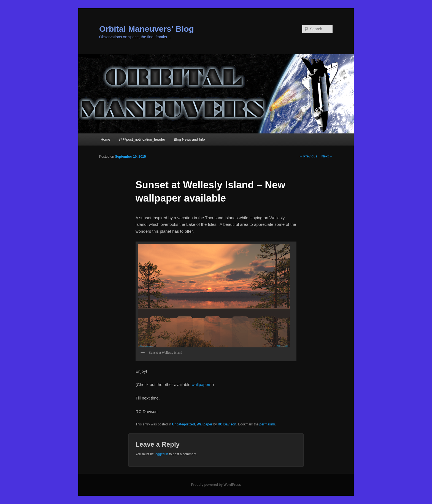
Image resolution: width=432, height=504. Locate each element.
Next (327, 156)
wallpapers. (202, 384)
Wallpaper (205, 424)
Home (105, 139)
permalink (267, 424)
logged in (161, 454)
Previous (308, 156)
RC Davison (227, 424)
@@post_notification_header (142, 139)
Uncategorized (184, 424)
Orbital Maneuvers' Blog (147, 29)
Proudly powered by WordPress (216, 485)
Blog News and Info (189, 139)
